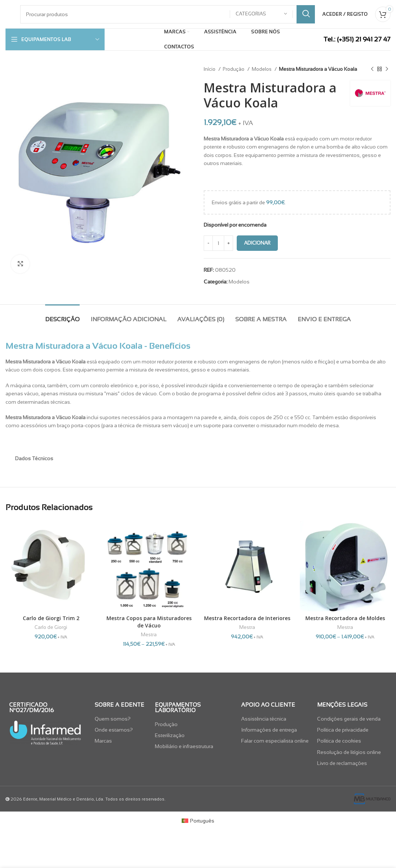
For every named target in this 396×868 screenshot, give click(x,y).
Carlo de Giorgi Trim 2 (51, 618)
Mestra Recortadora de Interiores (247, 618)
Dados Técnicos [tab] (34, 458)
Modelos (262, 69)
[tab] (62, 316)
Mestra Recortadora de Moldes (345, 618)
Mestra (149, 635)
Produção (234, 69)
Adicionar (257, 243)
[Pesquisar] (168, 14)
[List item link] (121, 719)
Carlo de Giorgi (51, 627)
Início (210, 69)
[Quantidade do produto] (218, 243)
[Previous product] (372, 69)
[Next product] (387, 69)
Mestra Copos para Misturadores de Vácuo (149, 622)
